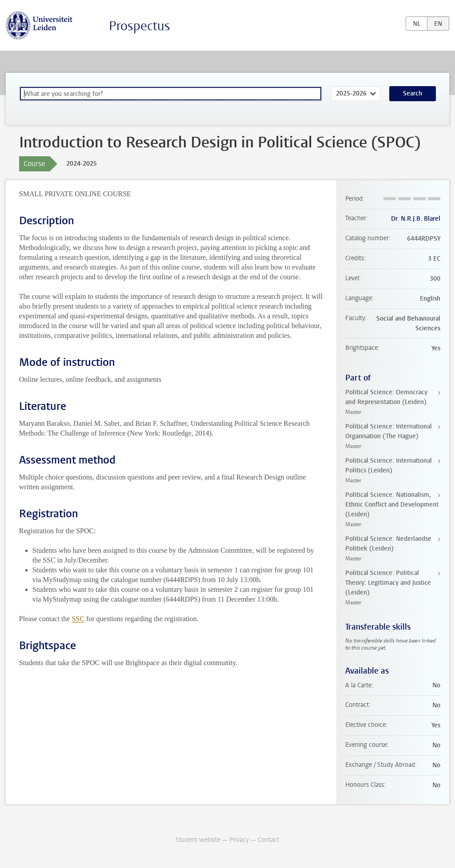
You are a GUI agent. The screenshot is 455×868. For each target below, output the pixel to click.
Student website (198, 840)
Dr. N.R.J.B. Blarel (416, 219)
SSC (78, 619)
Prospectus (140, 26)
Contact (268, 840)
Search (413, 93)
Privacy (239, 840)
